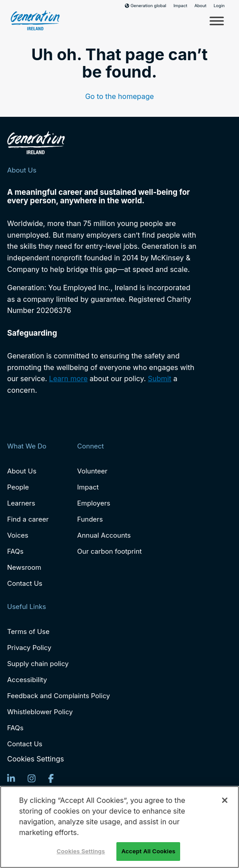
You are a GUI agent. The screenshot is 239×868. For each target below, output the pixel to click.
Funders (90, 519)
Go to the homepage (119, 96)
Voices (18, 535)
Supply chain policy (38, 664)
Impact (180, 6)
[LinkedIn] (11, 778)
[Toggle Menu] (217, 21)
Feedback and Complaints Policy (59, 696)
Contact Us (25, 583)
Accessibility (27, 680)
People (18, 487)
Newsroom (24, 567)
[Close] (225, 800)
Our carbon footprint (109, 551)
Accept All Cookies (148, 851)
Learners (21, 503)
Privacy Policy (29, 648)
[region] (119, 827)
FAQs (15, 551)
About (200, 6)
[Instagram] (32, 778)
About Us (22, 471)
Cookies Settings (35, 759)
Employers (94, 503)
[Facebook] (51, 778)
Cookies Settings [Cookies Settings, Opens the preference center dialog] (81, 851)
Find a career (28, 519)
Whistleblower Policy (40, 712)
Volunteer (92, 471)
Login (219, 6)
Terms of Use (28, 631)
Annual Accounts (104, 535)
